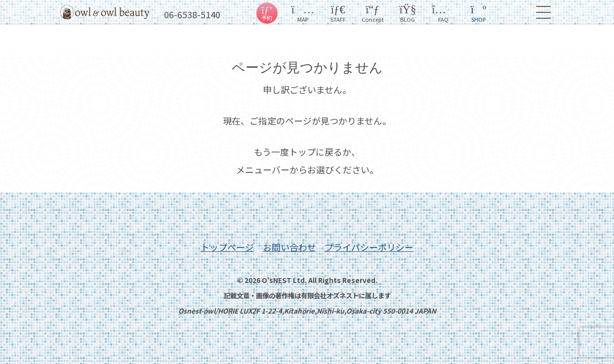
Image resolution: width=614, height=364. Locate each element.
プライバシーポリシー (369, 247)
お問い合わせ (289, 247)
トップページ (227, 247)
